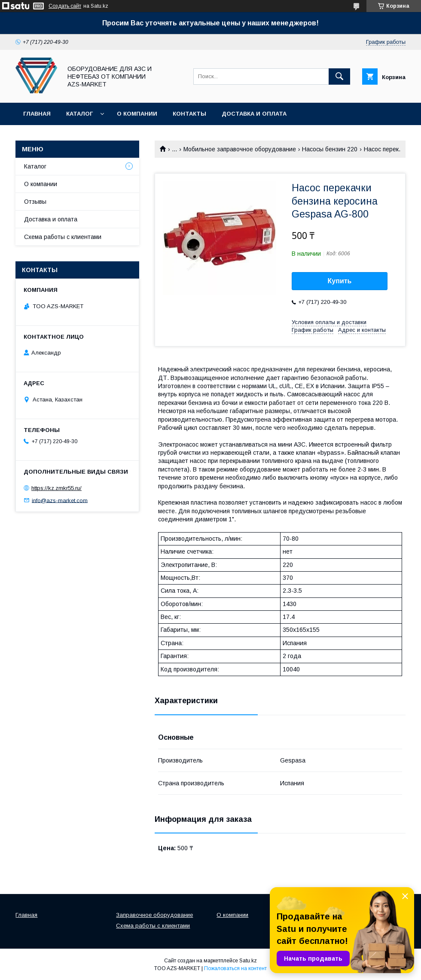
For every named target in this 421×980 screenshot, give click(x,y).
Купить (340, 281)
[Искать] (339, 77)
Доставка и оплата (254, 114)
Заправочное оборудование (154, 915)
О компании (137, 114)
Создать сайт (65, 6)
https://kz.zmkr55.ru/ (56, 488)
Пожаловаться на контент (235, 968)
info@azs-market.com (60, 500)
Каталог (79, 114)
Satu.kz (248, 961)
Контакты (189, 114)
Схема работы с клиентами (63, 237)
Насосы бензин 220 (330, 149)
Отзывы (35, 202)
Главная (37, 114)
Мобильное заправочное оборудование (240, 149)
